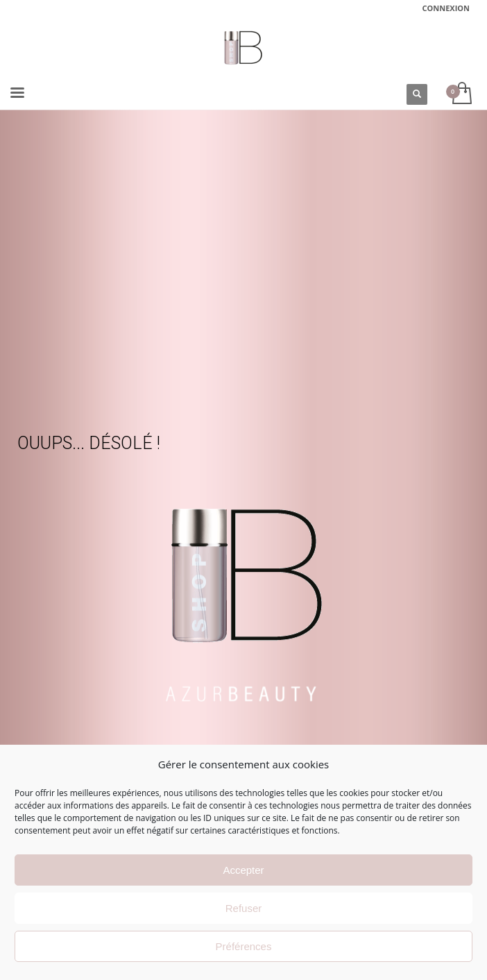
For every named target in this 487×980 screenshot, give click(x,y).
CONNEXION (446, 8)
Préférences (244, 946)
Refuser (244, 908)
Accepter (243, 870)
